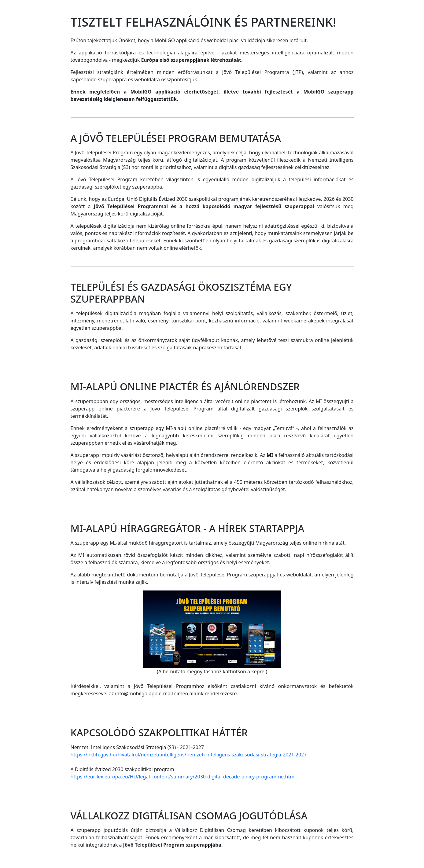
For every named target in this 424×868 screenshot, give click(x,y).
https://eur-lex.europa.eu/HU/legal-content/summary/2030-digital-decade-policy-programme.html (183, 777)
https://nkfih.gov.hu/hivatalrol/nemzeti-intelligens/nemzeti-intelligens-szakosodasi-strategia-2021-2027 (189, 755)
